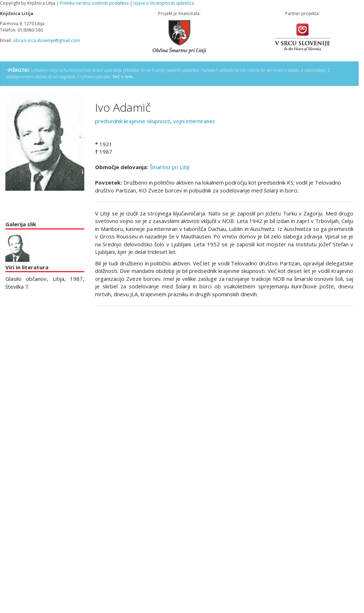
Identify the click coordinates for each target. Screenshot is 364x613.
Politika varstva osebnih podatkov (94, 3)
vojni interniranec (194, 121)
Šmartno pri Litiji (169, 167)
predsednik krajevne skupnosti (133, 121)
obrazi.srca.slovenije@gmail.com (46, 40)
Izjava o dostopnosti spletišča (164, 3)
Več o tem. (123, 77)
